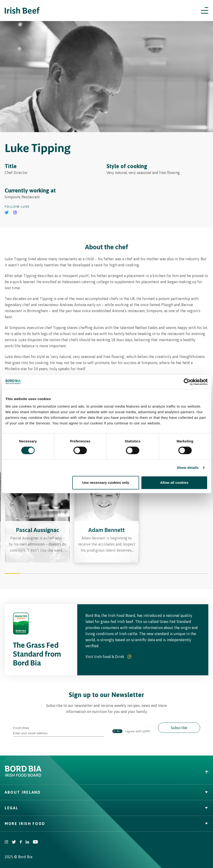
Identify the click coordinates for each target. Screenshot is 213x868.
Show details (188, 468)
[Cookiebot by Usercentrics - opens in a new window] (187, 382)
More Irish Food (106, 824)
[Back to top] (160, 772)
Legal (106, 808)
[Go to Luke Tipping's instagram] (15, 213)
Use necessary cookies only (106, 483)
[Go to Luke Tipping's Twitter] (7, 213)
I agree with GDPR (131, 731)
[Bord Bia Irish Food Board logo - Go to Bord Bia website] (23, 776)
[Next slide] (192, 518)
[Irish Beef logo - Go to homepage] (22, 11)
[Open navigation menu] (205, 11)
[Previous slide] (21, 518)
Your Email (59, 731)
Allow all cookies (174, 483)
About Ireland (106, 792)
